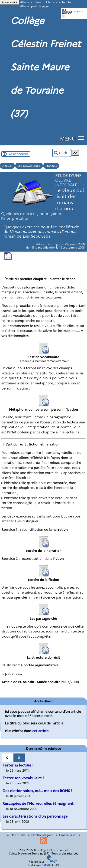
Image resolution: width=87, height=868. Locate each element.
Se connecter (18, 154)
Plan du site (17, 835)
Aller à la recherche (58, 2)
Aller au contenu (31, 2)
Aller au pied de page (34, 6)
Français (51, 166)
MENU (68, 139)
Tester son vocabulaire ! (23, 778)
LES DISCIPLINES (29, 166)
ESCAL (46, 865)
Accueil (7, 166)
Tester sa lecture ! (18, 765)
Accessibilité (10, 2)
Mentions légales (41, 835)
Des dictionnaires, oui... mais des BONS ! (37, 791)
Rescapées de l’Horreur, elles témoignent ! (39, 804)
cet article (40, 731)
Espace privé (66, 835)
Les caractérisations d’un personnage (35, 816)
